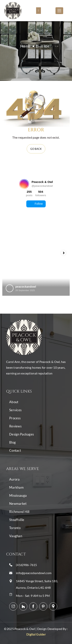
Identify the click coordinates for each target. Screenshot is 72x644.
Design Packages (22, 434)
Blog (12, 442)
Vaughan (16, 536)
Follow (36, 204)
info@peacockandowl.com (34, 573)
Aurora (14, 479)
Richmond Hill (19, 512)
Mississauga (18, 495)
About (14, 402)
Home (25, 46)
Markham (16, 487)
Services (15, 410)
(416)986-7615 (26, 565)
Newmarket (18, 504)
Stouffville (17, 520)
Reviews (15, 426)
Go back (36, 149)
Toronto (15, 528)
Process (15, 418)
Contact (15, 450)
